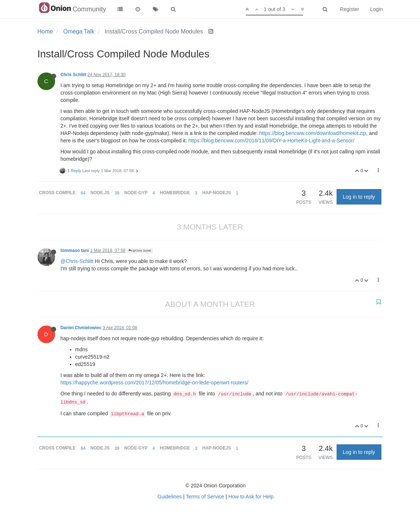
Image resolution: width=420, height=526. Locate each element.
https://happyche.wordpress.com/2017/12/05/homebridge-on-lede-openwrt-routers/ (155, 383)
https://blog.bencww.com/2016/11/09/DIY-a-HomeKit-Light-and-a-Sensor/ (272, 141)
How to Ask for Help (251, 497)
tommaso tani (75, 250)
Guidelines (170, 497)
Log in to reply (359, 197)
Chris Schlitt (73, 75)
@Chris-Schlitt (77, 261)
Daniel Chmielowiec (81, 328)
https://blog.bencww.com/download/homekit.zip (313, 133)
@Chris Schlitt (140, 251)
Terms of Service (205, 497)
